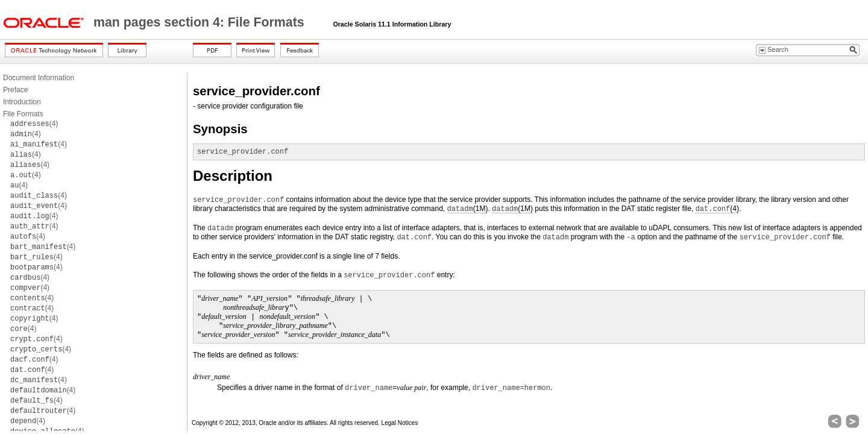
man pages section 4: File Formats (201, 22)
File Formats (23, 114)
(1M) (468, 209)
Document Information (39, 78)
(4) (34, 124)
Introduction (22, 102)
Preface (15, 90)
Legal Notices (400, 423)
